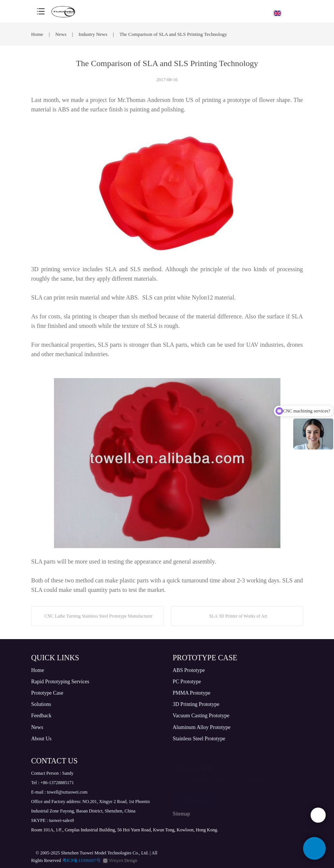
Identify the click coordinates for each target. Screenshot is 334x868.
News (61, 34)
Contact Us (196, 797)
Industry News (93, 34)
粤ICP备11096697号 (82, 860)
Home (37, 34)
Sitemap (182, 814)
